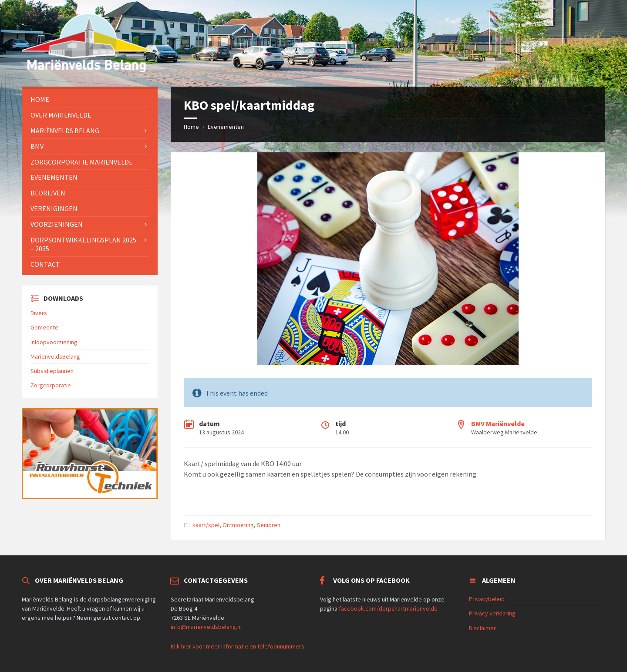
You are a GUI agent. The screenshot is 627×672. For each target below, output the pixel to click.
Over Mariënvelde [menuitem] (61, 115)
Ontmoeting (238, 525)
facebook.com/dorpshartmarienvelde (388, 608)
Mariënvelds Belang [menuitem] (65, 131)
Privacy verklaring (492, 613)
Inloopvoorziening (54, 342)
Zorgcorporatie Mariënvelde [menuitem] (82, 162)
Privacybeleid (487, 599)
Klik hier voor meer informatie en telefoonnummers (238, 646)
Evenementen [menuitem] (54, 177)
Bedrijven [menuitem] (48, 193)
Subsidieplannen (52, 371)
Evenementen (226, 127)
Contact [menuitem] (45, 264)
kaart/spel (206, 525)
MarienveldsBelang (55, 356)
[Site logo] (87, 70)
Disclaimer (482, 628)
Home (191, 127)
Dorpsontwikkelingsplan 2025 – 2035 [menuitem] (83, 244)
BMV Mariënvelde (498, 423)
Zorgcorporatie (51, 385)
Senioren (269, 525)
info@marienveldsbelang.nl (206, 627)
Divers (39, 313)
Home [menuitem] (40, 99)
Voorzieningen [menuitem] (57, 224)
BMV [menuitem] (37, 146)
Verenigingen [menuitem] (54, 208)
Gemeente (44, 327)
